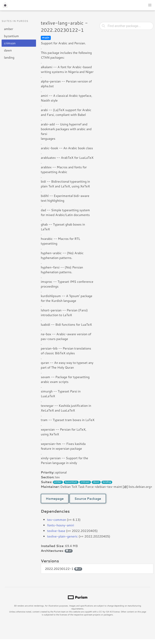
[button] (150, 5)
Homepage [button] (55, 498)
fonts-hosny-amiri (61, 525)
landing (9, 57)
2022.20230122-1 (64, 569)
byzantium (11, 36)
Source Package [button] (88, 498)
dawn (8, 50)
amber (9, 29)
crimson (10, 43)
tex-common (57, 520)
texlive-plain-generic (62, 536)
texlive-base (56, 531)
